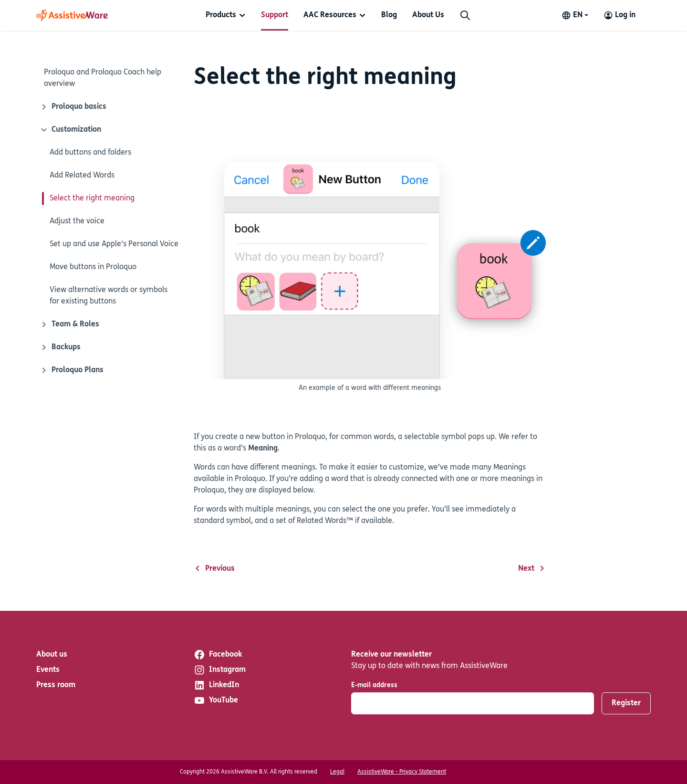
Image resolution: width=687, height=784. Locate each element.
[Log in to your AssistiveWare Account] (619, 15)
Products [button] (221, 15)
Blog (389, 15)
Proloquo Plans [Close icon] (72, 370)
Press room (56, 685)
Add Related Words (82, 176)
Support (275, 15)
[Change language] (575, 15)
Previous (214, 569)
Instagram (220, 670)
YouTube (216, 700)
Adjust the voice (77, 221)
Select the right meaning (92, 199)
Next (532, 569)
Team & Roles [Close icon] (70, 324)
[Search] (465, 15)
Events (48, 670)
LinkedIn (216, 685)
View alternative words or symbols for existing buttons (109, 296)
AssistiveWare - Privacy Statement (402, 772)
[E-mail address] (473, 703)
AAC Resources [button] (330, 15)
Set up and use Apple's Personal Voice (114, 244)
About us (52, 655)
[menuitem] (226, 15)
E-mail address (374, 685)
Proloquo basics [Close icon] (73, 107)
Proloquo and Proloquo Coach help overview (103, 78)
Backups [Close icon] (60, 347)
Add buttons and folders (90, 153)
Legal (337, 772)
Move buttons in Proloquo (93, 267)
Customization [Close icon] (70, 130)
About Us (428, 15)
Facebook (218, 655)
